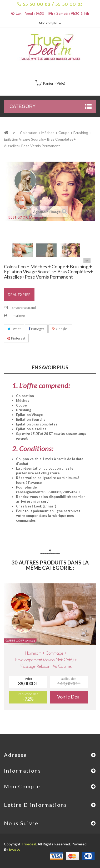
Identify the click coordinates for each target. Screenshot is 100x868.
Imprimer (19, 315)
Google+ (60, 329)
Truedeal (29, 844)
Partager (36, 329)
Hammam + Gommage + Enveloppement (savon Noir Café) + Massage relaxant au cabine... (46, 660)
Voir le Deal (69, 697)
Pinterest (16, 338)
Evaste (15, 849)
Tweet (14, 329)
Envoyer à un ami (24, 308)
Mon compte (22, 786)
